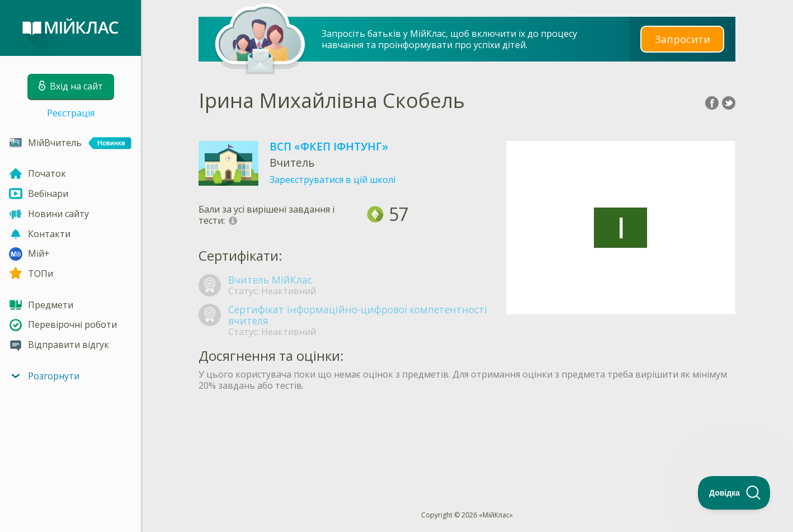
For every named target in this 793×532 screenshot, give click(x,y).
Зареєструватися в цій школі (332, 180)
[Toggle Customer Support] (734, 493)
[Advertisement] (467, 430)
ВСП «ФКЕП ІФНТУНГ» (329, 146)
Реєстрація (71, 113)
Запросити (682, 39)
